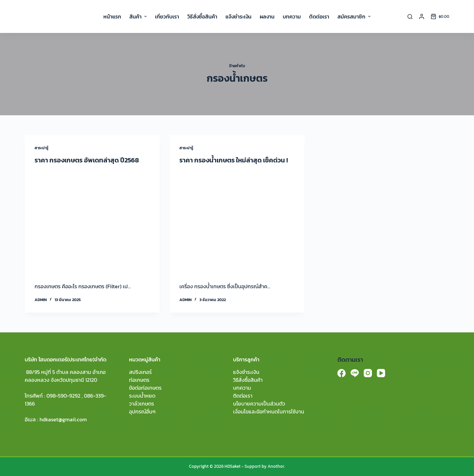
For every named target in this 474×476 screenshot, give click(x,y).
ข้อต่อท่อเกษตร (145, 388)
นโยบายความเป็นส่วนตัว (259, 404)
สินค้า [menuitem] (139, 16)
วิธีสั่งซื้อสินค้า (248, 380)
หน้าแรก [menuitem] (112, 16)
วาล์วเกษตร (142, 404)
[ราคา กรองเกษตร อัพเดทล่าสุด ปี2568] (92, 222)
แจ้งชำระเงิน (246, 372)
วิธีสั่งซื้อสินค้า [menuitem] (202, 16)
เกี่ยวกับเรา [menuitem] (167, 16)
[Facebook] (342, 373)
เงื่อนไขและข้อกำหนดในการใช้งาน (269, 411)
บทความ (242, 388)
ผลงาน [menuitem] (267, 16)
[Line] (355, 373)
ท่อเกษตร (139, 380)
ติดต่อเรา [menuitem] (319, 16)
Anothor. (276, 466)
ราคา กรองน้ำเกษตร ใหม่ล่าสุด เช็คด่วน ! (234, 160)
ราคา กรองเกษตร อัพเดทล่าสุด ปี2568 (87, 160)
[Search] (410, 17)
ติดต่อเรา (243, 396)
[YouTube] (381, 373)
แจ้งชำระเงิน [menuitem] (238, 16)
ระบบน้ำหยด (142, 396)
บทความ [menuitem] (292, 16)
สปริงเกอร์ (140, 372)
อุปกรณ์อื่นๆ (142, 411)
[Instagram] (368, 373)
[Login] (422, 16)
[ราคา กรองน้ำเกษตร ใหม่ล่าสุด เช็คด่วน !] (237, 222)
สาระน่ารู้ (41, 148)
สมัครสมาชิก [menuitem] (354, 16)
